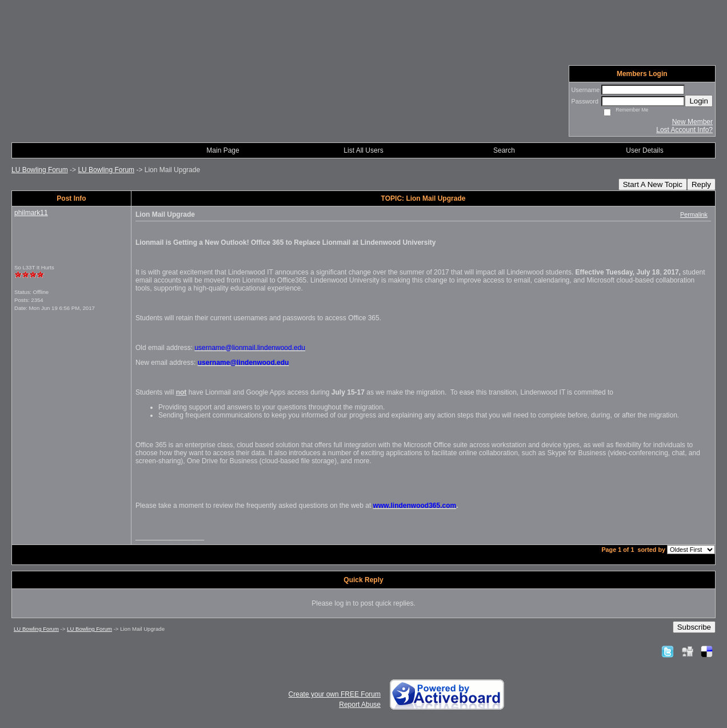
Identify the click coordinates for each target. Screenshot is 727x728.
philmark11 (31, 213)
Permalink (694, 214)
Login (699, 101)
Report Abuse (360, 705)
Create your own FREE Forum (335, 694)
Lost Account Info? (684, 130)
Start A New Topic (653, 184)
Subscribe (694, 627)
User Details (644, 150)
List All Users (363, 150)
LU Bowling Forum (40, 170)
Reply (701, 184)
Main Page (223, 150)
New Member (692, 122)
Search (504, 150)
